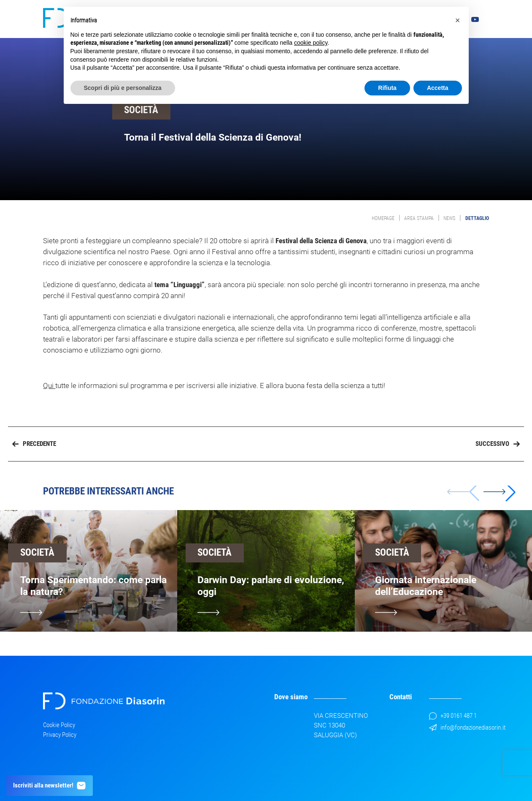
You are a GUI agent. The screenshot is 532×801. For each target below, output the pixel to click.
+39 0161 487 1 (453, 716)
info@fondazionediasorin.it (467, 728)
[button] (500, 492)
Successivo (498, 444)
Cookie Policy (59, 725)
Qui (49, 386)
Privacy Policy (60, 735)
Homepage (383, 218)
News (449, 218)
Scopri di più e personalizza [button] (123, 88)
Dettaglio (477, 218)
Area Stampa (419, 218)
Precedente (34, 444)
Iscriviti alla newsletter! (50, 786)
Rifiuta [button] (387, 88)
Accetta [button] (438, 88)
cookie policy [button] (311, 43)
